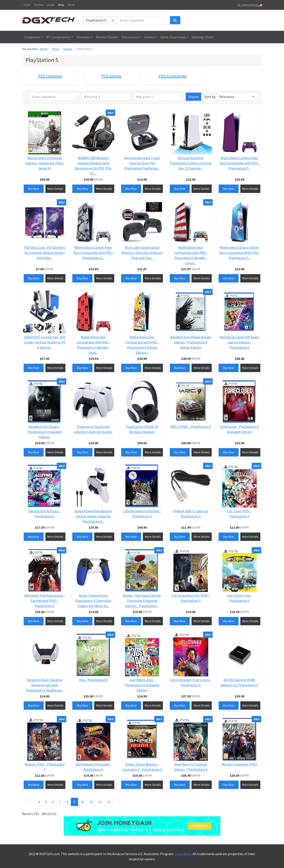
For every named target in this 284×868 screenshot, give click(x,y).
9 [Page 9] (74, 802)
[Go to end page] (121, 799)
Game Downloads (173, 37)
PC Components (58, 37)
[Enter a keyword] (144, 20)
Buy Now (34, 189)
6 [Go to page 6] (53, 802)
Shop (61, 5)
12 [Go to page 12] (100, 802)
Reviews (39, 5)
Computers (32, 37)
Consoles (83, 37)
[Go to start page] (27, 799)
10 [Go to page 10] (82, 802)
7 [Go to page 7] (60, 802)
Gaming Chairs (203, 37)
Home (27, 5)
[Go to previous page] (33, 799)
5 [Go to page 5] (46, 802)
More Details (55, 189)
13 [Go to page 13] (109, 802)
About (71, 5)
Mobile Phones (107, 37)
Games (149, 37)
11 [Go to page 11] (91, 802)
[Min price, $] (106, 97)
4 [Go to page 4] (39, 802)
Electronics (130, 37)
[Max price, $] (158, 97)
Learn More (183, 854)
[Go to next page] (116, 799)
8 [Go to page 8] (67, 802)
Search (193, 97)
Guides (51, 5)
